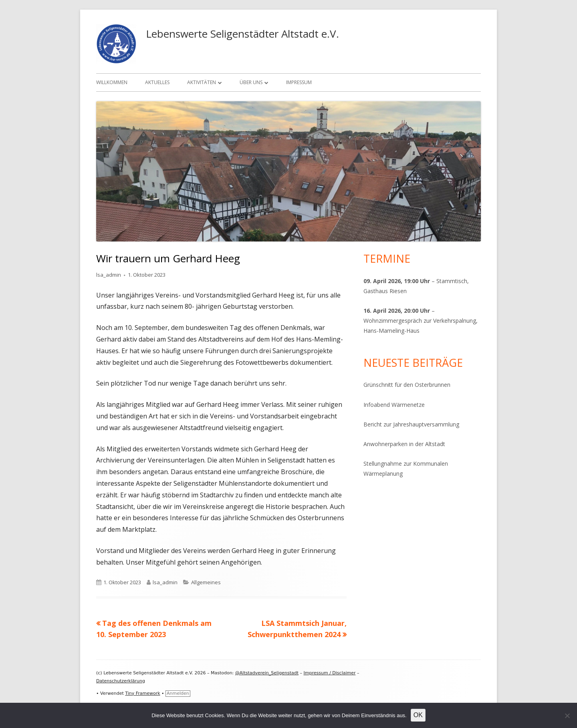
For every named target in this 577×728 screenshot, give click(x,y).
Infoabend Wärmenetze (394, 405)
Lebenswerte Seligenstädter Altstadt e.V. (242, 34)
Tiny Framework (142, 693)
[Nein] (567, 716)
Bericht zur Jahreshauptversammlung (411, 424)
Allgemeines (206, 582)
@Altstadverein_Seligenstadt (267, 673)
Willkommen (112, 82)
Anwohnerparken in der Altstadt (404, 444)
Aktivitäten (202, 82)
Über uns (251, 82)
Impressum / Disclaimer (330, 673)
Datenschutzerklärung (121, 681)
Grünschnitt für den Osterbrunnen (407, 385)
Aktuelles (157, 82)
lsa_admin (109, 275)
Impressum (299, 82)
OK (418, 715)
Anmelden (178, 693)
